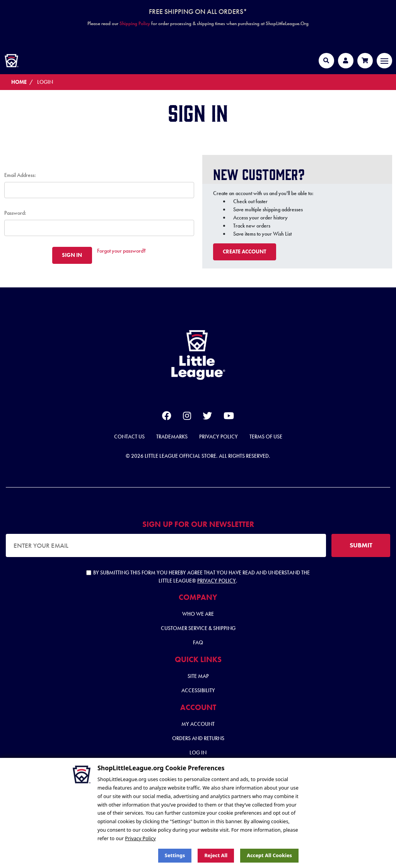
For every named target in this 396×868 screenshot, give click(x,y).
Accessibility (198, 690)
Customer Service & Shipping (198, 628)
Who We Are (198, 614)
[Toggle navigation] (384, 61)
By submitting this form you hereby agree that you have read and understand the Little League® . (198, 577)
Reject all (216, 855)
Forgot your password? (121, 251)
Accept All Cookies (269, 855)
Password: (15, 213)
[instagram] (187, 417)
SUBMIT (361, 545)
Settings (175, 855)
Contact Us (129, 437)
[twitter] (207, 417)
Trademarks (172, 437)
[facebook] (167, 417)
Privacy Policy (218, 437)
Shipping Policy (135, 23)
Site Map (198, 676)
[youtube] (229, 417)
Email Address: (20, 175)
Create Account (244, 251)
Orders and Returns (198, 738)
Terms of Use (266, 437)
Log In (198, 752)
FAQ (198, 642)
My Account (198, 724)
